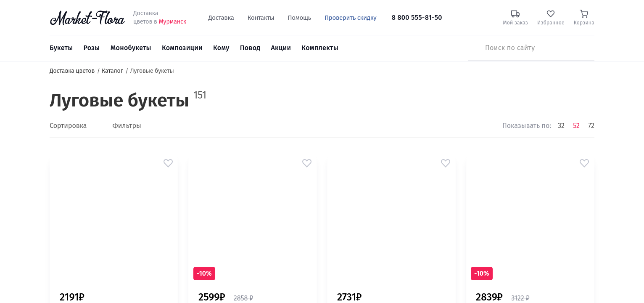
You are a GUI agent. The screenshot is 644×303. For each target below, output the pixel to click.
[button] (168, 163)
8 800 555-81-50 (417, 17)
